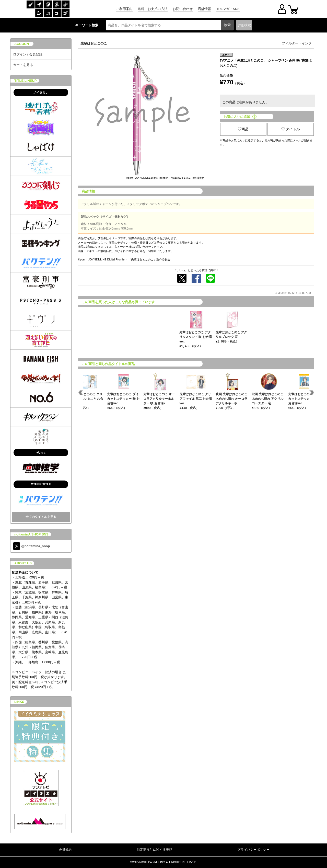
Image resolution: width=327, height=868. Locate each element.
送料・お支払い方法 (153, 9)
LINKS (19, 702)
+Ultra (41, 453)
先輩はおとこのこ (94, 43)
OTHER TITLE (41, 484)
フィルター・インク (297, 43)
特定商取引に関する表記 (155, 850)
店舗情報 (204, 9)
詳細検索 (244, 25)
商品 (243, 129)
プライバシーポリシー (253, 850)
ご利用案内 (124, 9)
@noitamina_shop (31, 546)
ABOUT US (23, 563)
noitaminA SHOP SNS (31, 534)
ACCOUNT (23, 44)
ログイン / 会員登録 (28, 54)
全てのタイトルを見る (41, 517)
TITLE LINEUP (25, 81)
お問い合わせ (183, 9)
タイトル (291, 129)
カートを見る (23, 65)
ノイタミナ (41, 93)
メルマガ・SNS (228, 9)
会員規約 (65, 850)
